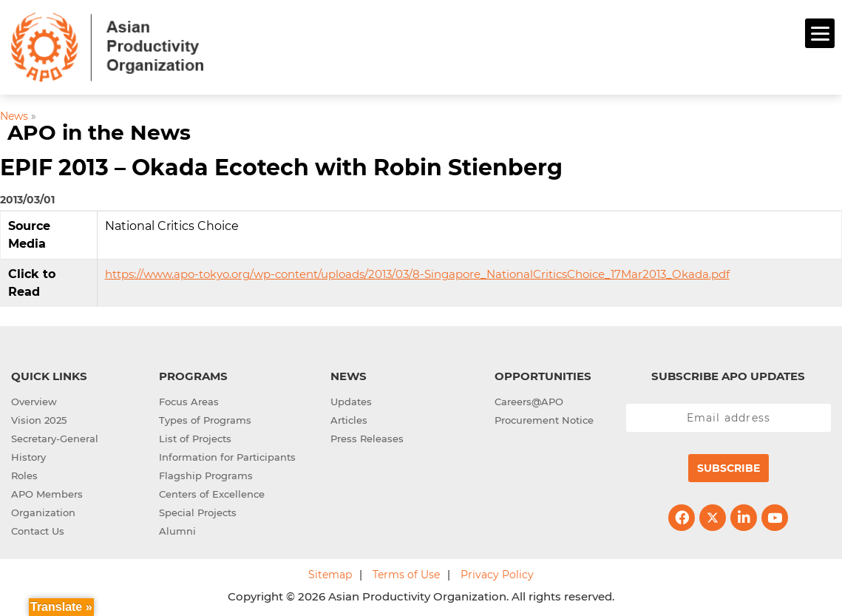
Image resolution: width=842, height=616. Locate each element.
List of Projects (195, 436)
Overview (34, 399)
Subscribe (729, 466)
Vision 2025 (39, 418)
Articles (349, 418)
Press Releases (367, 436)
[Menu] (820, 33)
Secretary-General (55, 436)
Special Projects (198, 510)
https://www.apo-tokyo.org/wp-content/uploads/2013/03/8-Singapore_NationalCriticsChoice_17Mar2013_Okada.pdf (417, 272)
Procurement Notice (544, 418)
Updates (351, 399)
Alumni (177, 529)
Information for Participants (227, 455)
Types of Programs (205, 418)
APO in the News (99, 131)
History (28, 455)
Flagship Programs (206, 473)
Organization (43, 510)
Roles (24, 473)
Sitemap (330, 572)
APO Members (47, 492)
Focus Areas (189, 399)
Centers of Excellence (212, 492)
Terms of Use (406, 572)
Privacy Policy (497, 572)
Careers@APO (529, 399)
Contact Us (38, 529)
